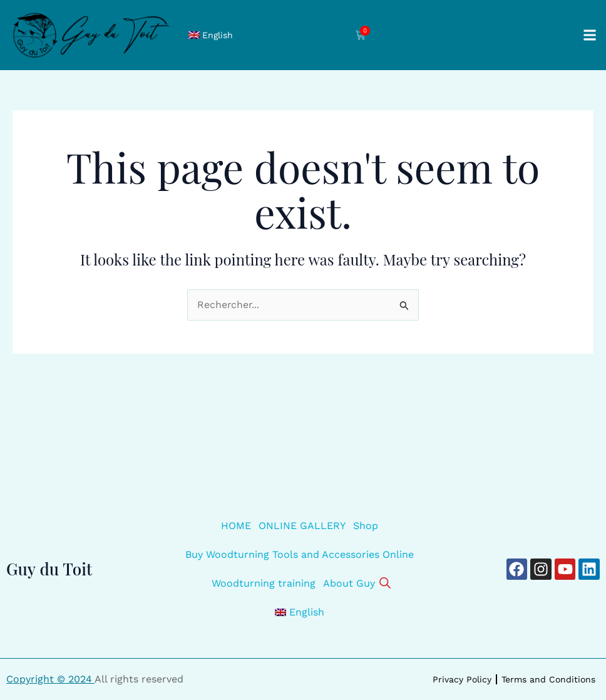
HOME (236, 526)
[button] (589, 35)
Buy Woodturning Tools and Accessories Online (300, 554)
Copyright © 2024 (50, 679)
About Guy (349, 583)
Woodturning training (264, 583)
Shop (366, 526)
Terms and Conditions (548, 679)
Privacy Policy (462, 679)
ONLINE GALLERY (302, 526)
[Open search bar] (385, 582)
